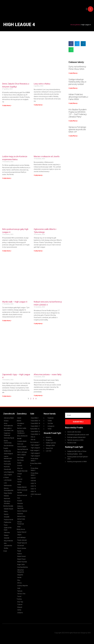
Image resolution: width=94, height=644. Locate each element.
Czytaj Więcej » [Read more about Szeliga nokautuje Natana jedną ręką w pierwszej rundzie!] (73, 88)
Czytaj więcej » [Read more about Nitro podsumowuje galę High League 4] (7, 251)
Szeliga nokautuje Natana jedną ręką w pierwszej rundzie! (77, 82)
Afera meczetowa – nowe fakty (48, 374)
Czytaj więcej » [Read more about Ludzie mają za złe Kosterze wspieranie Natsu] (7, 178)
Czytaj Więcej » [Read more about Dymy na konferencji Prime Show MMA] (73, 73)
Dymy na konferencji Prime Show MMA (77, 68)
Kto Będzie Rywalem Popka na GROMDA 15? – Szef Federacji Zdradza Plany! (78, 113)
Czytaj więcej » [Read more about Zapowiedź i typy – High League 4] (7, 396)
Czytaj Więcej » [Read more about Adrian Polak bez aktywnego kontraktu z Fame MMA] (73, 103)
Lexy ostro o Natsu (42, 84)
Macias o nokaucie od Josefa (47, 156)
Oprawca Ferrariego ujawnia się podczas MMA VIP (77, 129)
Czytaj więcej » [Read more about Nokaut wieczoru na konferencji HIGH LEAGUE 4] (38, 324)
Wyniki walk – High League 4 (15, 302)
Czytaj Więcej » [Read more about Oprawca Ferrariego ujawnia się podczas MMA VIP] (73, 136)
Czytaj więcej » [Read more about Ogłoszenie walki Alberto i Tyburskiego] (38, 251)
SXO (89, 633)
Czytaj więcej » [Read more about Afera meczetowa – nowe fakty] (38, 395)
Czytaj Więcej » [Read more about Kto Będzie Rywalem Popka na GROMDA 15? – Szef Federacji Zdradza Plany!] (73, 121)
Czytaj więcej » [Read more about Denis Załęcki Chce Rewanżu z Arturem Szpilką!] (7, 105)
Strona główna (75, 25)
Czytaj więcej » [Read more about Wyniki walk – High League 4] (7, 321)
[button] (86, 9)
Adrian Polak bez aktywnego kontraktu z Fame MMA (78, 97)
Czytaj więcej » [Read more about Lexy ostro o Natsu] (38, 105)
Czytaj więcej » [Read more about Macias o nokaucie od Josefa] (38, 175)
